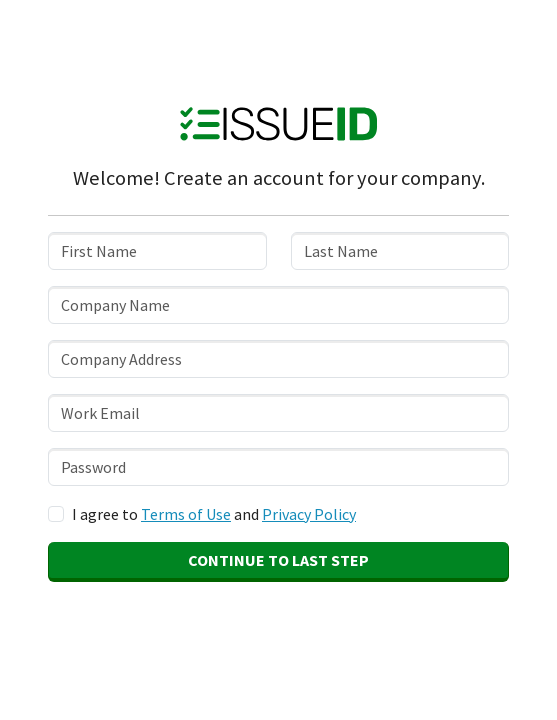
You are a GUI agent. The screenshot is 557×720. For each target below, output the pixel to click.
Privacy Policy (309, 514)
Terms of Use (186, 514)
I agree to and (214, 514)
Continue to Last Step (278, 560)
